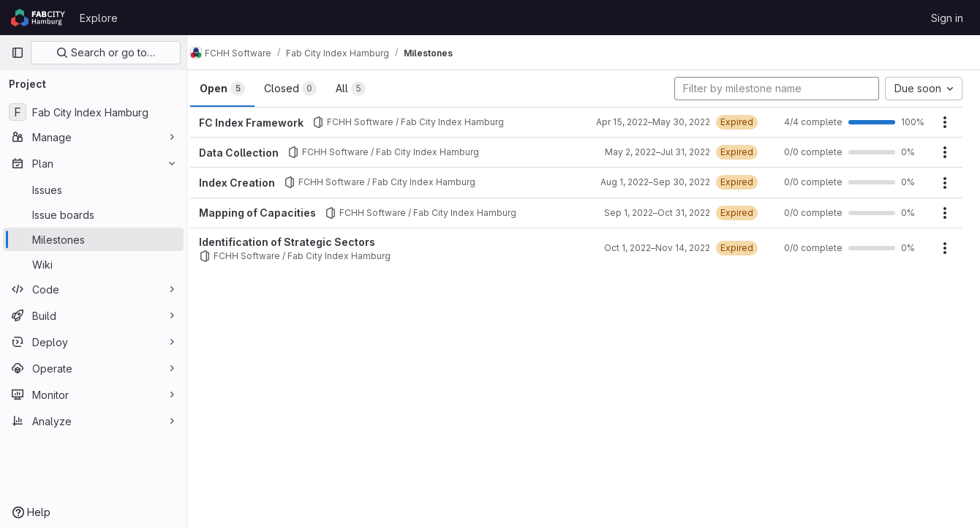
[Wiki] (93, 264)
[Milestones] (93, 239)
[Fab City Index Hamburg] (93, 112)
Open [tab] (237, 89)
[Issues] (93, 190)
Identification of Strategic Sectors (302, 242)
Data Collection (253, 153)
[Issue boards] (93, 214)
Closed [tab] (305, 89)
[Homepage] (38, 18)
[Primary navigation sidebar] (18, 53)
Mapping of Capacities (272, 213)
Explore (99, 18)
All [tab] (365, 89)
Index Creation (252, 183)
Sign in (947, 18)
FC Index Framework (266, 123)
